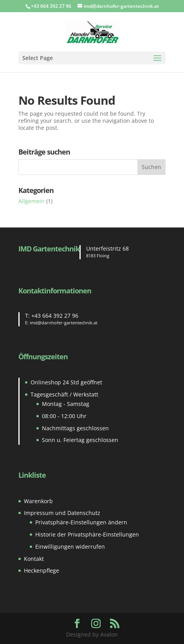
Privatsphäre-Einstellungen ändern (81, 522)
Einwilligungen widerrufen (70, 547)
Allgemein (32, 201)
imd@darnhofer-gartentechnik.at (64, 323)
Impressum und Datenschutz (62, 513)
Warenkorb (38, 501)
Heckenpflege (41, 570)
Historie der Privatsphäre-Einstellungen (87, 534)
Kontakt (34, 559)
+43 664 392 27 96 (55, 316)
